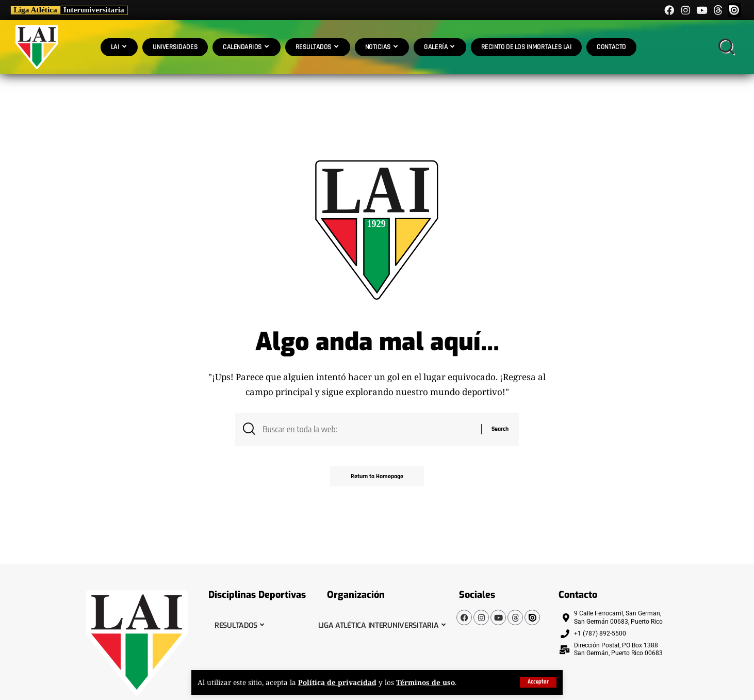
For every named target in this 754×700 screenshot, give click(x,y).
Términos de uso (426, 683)
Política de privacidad (338, 683)
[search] (726, 47)
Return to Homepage (377, 476)
